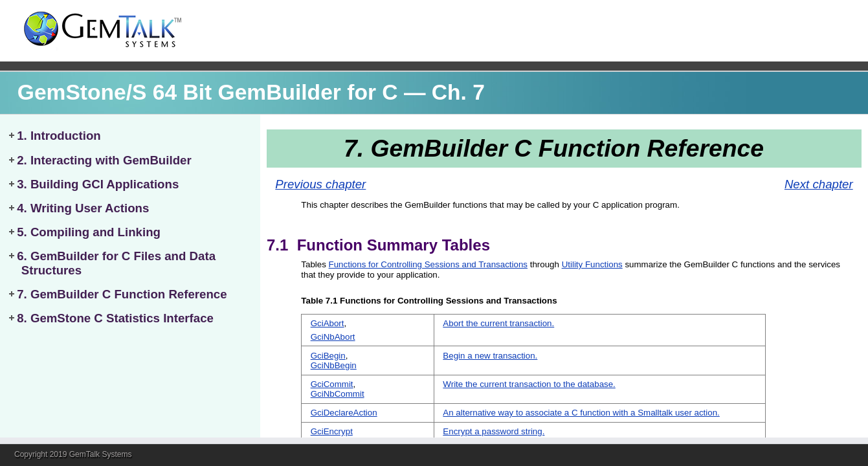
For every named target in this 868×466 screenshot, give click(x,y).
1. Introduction (59, 136)
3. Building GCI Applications (98, 184)
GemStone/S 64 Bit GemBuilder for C (208, 92)
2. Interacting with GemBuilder (104, 160)
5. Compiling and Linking (89, 232)
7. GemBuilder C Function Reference (122, 294)
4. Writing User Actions (83, 208)
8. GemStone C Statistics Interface (115, 318)
